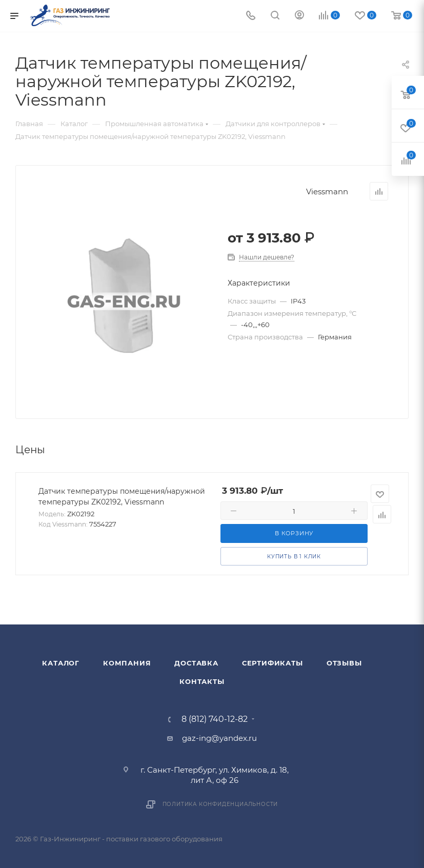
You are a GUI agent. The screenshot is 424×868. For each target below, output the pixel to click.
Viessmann (327, 191)
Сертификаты (272, 663)
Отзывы (344, 663)
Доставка (196, 663)
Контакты (202, 681)
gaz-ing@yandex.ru (219, 738)
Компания (127, 663)
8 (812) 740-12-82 (215, 719)
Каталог (61, 663)
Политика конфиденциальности (220, 804)
